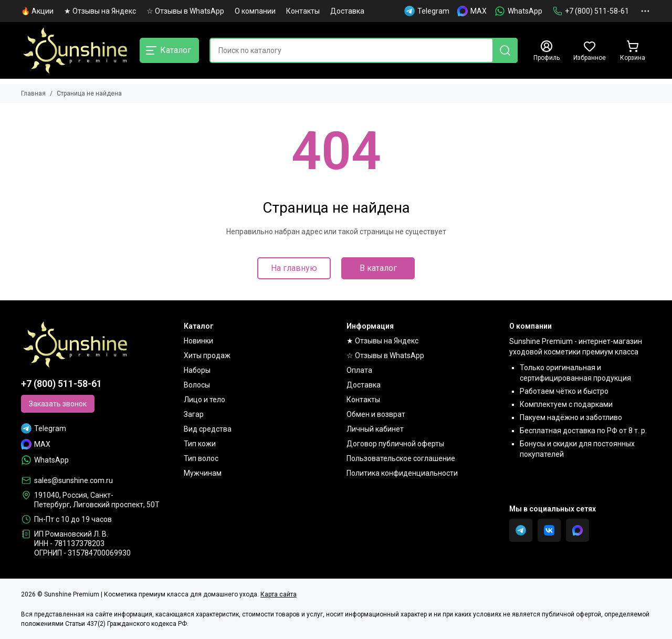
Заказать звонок (58, 404)
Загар (194, 414)
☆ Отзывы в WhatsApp (185, 11)
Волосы (197, 385)
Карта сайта (279, 594)
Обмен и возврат (376, 414)
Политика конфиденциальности (402, 473)
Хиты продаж (207, 355)
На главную (294, 268)
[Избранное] (590, 51)
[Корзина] (633, 51)
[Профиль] (547, 51)
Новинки (198, 341)
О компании (255, 11)
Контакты (303, 11)
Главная (33, 93)
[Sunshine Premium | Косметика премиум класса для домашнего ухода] (75, 50)
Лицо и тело (204, 400)
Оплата (359, 370)
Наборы (197, 370)
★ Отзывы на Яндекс (100, 11)
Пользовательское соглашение (401, 458)
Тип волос (201, 458)
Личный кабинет (375, 429)
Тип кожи (200, 444)
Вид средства (208, 429)
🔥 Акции (37, 11)
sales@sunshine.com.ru (73, 480)
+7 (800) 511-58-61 (591, 11)
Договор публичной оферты (395, 444)
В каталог (378, 268)
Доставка (347, 11)
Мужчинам (203, 473)
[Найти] (505, 50)
